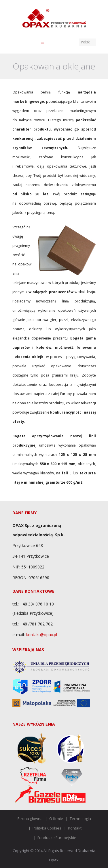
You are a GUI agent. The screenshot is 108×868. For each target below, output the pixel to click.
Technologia (80, 819)
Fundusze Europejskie (57, 838)
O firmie (56, 819)
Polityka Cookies (47, 828)
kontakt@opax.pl (41, 635)
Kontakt (75, 828)
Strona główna (30, 819)
